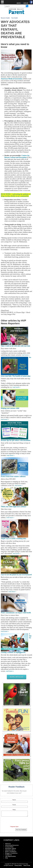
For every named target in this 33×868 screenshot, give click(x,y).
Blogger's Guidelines (11, 853)
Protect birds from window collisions (13, 476)
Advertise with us (10, 850)
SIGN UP (26, 3)
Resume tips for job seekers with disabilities (16, 440)
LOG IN (19, 3)
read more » (26, 355)
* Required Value (14, 827)
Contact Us (8, 855)
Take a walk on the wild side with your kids (15, 346)
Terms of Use (27, 865)
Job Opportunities (11, 856)
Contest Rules (9, 847)
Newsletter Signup (11, 848)
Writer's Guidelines (11, 852)
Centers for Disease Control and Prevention (17, 156)
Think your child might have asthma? (14, 507)
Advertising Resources (12, 845)
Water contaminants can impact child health (16, 613)
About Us (8, 844)
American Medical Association (12, 79)
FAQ (6, 858)
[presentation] (14, 822)
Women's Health (5, 18)
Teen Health (14, 18)
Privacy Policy (18, 865)
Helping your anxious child (10, 408)
